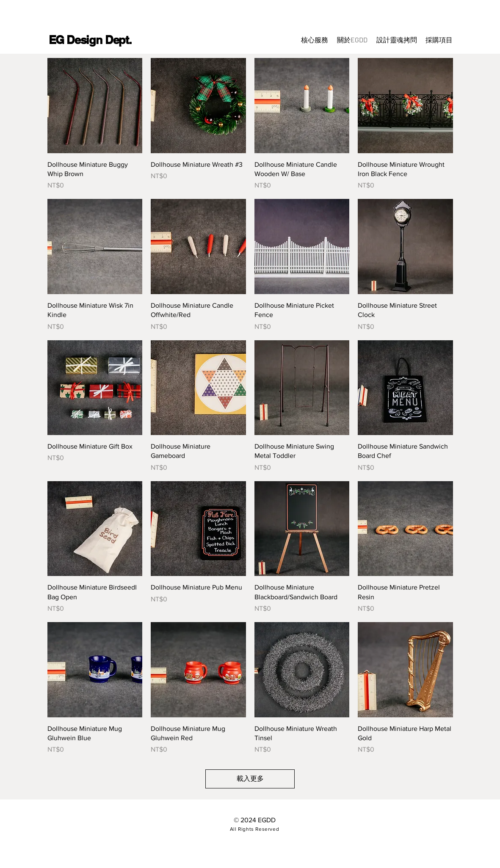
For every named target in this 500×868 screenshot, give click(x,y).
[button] (439, 40)
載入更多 (250, 778)
